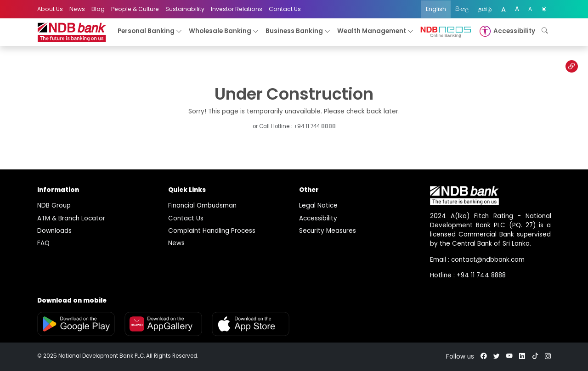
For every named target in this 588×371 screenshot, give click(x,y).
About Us (50, 9)
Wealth (376, 32)
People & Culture (135, 9)
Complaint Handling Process (212, 231)
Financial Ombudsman (202, 205)
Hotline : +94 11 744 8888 (468, 275)
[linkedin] (522, 357)
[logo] (72, 32)
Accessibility (318, 218)
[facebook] (484, 357)
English (436, 9)
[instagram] (548, 357)
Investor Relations (237, 9)
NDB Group (54, 205)
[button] (506, 31)
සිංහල (462, 9)
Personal (150, 32)
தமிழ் (485, 9)
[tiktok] (535, 357)
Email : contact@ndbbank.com (477, 260)
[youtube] (509, 357)
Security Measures (328, 231)
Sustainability (185, 9)
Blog (98, 9)
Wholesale (224, 32)
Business (298, 32)
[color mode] (544, 9)
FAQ (43, 243)
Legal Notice (318, 205)
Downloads (54, 231)
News (77, 9)
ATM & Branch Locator (71, 218)
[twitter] (497, 357)
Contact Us (285, 9)
